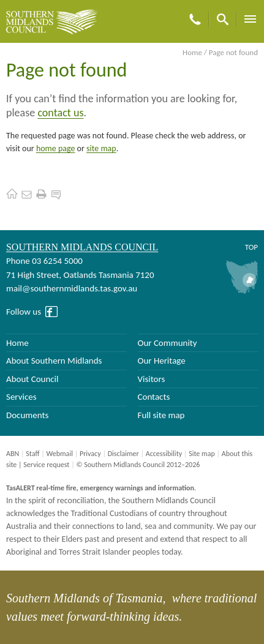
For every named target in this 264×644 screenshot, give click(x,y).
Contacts (154, 397)
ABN (13, 454)
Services (21, 397)
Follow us (24, 312)
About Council (32, 379)
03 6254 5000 (57, 261)
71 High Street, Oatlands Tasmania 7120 (80, 275)
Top (251, 247)
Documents (27, 415)
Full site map (161, 415)
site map (101, 148)
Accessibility (164, 454)
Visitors (152, 379)
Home (192, 52)
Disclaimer (123, 454)
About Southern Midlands (54, 361)
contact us (60, 113)
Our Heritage (162, 361)
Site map (202, 454)
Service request (46, 465)
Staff (32, 454)
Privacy (90, 454)
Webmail (59, 454)
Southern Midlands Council (82, 247)
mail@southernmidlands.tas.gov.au (72, 288)
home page (56, 148)
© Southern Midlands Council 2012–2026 (138, 465)
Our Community (168, 343)
